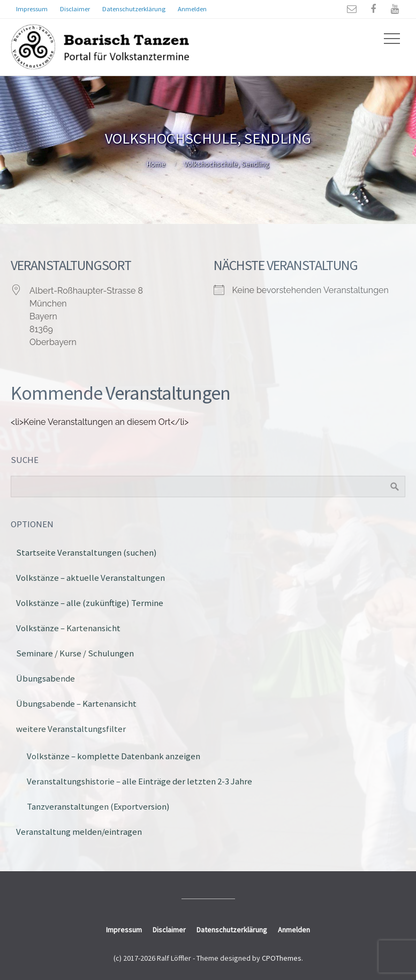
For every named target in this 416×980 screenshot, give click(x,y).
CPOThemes (282, 958)
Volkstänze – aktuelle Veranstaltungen (90, 578)
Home (156, 164)
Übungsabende (46, 678)
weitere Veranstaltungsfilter (71, 729)
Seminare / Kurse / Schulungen (75, 653)
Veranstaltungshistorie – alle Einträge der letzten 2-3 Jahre (139, 781)
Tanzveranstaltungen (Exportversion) (98, 806)
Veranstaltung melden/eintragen (79, 832)
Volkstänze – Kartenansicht (68, 628)
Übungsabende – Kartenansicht (76, 704)
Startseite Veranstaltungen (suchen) (86, 552)
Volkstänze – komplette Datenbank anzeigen (114, 756)
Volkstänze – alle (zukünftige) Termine (90, 603)
